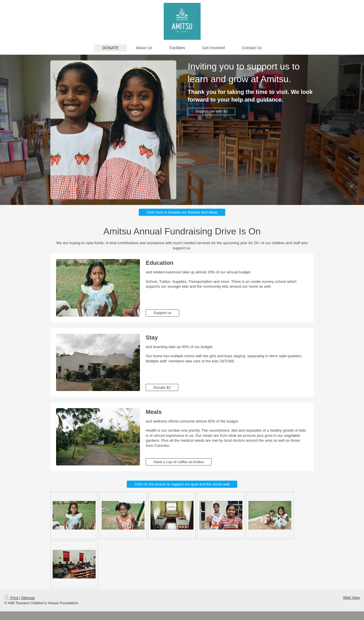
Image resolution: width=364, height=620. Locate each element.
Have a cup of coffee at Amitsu (179, 462)
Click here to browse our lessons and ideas (182, 212)
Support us (162, 313)
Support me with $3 (211, 111)
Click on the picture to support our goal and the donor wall (182, 484)
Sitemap (28, 598)
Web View (351, 598)
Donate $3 (162, 387)
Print (12, 598)
